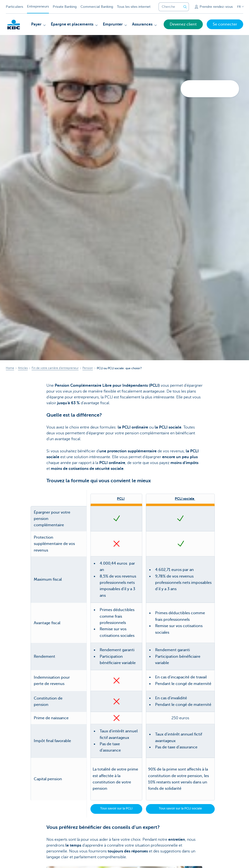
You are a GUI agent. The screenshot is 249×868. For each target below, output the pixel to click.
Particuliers (14, 7)
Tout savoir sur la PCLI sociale (180, 808)
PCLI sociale (185, 499)
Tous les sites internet (134, 7)
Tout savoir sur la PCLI (116, 808)
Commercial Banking (97, 7)
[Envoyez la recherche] (185, 7)
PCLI (121, 499)
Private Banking (65, 7)
